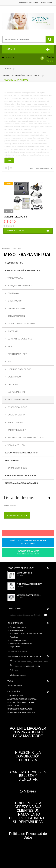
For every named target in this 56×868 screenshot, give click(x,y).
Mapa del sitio (15, 647)
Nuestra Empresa (16, 630)
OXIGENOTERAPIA (16, 415)
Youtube (35, 534)
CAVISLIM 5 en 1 (24, 573)
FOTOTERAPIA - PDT (17, 354)
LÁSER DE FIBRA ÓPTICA (19, 369)
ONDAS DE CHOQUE (17, 407)
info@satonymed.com (18, 675)
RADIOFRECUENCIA (17, 430)
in (40, 534)
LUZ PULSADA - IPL (16, 392)
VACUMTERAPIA (15, 278)
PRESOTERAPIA (15, 422)
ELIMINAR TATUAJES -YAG (19, 339)
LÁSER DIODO (14, 377)
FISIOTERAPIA (12, 460)
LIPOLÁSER (13, 384)
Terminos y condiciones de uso (21, 644)
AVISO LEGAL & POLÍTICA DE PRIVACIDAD (27, 634)
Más (9, 161)
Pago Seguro (15, 637)
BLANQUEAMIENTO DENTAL (20, 286)
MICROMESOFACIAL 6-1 (15, 217)
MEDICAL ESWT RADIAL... (29, 595)
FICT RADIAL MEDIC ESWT (29, 584)
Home (8, 69)
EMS (9, 346)
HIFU (10, 362)
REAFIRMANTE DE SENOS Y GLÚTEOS (25, 438)
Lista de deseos (19, 498)
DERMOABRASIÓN (16, 316)
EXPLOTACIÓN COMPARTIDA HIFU (21, 453)
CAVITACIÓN (13, 293)
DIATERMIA (12, 331)
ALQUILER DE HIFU (14, 263)
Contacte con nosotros (28, 3)
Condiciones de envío (18, 640)
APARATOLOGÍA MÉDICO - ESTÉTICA (23, 270)
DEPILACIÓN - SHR (16, 308)
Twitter (20, 534)
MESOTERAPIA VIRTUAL (19, 400)
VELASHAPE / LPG (16, 445)
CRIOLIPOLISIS (14, 301)
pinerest (25, 534)
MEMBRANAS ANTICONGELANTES (21, 483)
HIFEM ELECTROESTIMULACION (20, 476)
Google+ (30, 534)
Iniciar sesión (47, 3)
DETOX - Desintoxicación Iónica (21, 324)
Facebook (15, 534)
